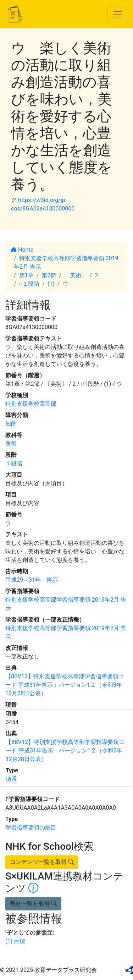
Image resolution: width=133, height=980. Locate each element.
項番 (11, 779)
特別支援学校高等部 (31, 404)
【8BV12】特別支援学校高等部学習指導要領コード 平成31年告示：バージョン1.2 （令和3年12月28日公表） (65, 685)
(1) (51, 284)
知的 (11, 424)
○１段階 (29, 284)
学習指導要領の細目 (31, 828)
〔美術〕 (76, 275)
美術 (11, 444)
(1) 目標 (15, 941)
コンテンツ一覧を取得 (42, 862)
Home (22, 250)
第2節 (49, 275)
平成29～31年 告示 (32, 580)
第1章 (26, 275)
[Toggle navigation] (117, 14)
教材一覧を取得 (33, 904)
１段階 (14, 463)
